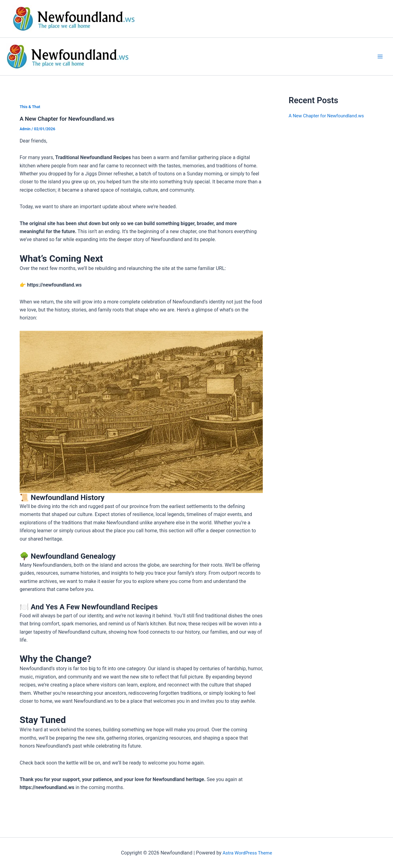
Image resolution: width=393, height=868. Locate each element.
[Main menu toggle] (380, 57)
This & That (31, 107)
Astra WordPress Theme (247, 852)
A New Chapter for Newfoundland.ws (70, 119)
